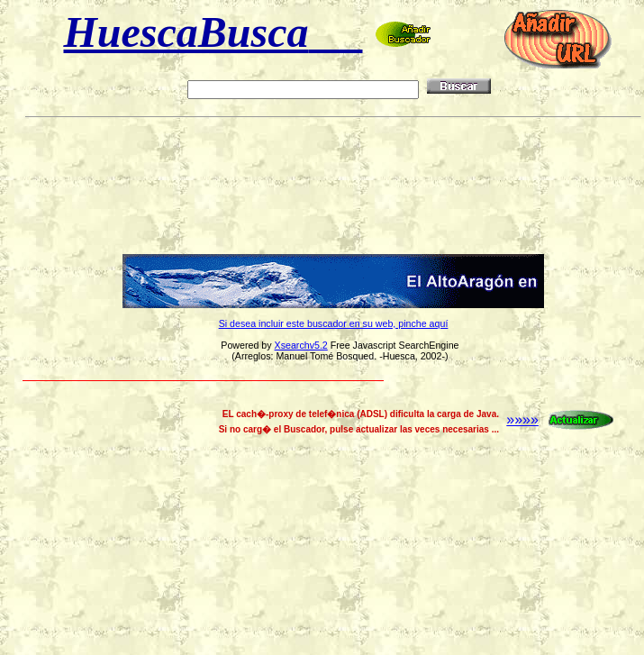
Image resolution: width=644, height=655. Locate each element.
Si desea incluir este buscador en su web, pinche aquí (334, 323)
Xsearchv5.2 (301, 345)
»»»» (561, 419)
